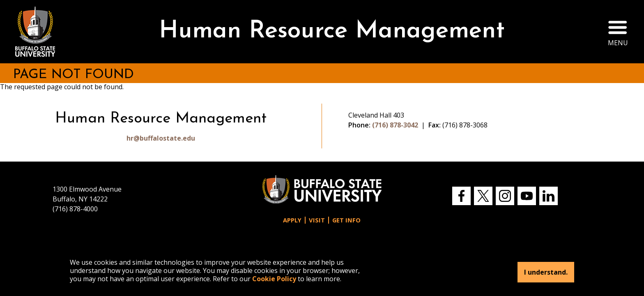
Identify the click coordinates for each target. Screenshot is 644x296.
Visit (317, 220)
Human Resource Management (332, 31)
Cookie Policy (274, 279)
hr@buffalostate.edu (161, 138)
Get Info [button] (346, 220)
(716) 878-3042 (395, 125)
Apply (292, 220)
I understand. (546, 272)
